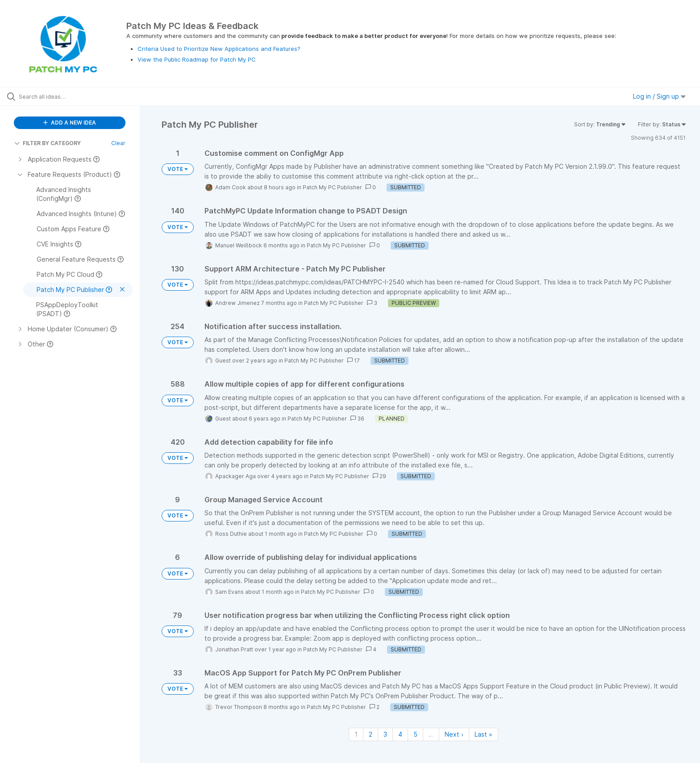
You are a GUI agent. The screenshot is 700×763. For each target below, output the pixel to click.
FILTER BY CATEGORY (48, 143)
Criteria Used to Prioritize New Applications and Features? (219, 49)
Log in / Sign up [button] (659, 96)
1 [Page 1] (356, 734)
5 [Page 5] (415, 734)
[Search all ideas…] (81, 96)
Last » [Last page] (483, 734)
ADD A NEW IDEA (70, 123)
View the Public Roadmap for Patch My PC (197, 59)
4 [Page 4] (400, 734)
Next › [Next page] (454, 734)
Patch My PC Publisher (332, 187)
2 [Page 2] (371, 734)
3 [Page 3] (385, 734)
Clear (118, 143)
